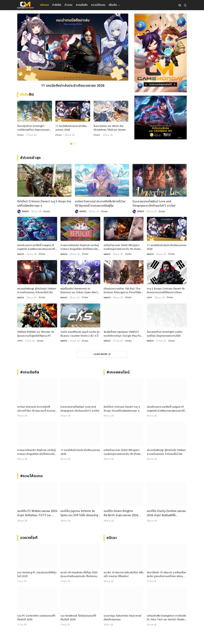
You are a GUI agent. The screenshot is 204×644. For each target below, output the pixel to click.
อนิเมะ (112, 538)
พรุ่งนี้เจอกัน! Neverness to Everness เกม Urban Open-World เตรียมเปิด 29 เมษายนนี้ (80, 291)
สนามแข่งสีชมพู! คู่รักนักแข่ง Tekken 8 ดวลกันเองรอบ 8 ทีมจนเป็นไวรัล (37, 291)
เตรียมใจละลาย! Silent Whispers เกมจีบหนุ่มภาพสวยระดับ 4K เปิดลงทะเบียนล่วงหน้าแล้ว (122, 247)
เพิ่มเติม (113, 5)
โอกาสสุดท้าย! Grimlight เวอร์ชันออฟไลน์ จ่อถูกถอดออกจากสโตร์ (33, 128)
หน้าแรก (44, 5)
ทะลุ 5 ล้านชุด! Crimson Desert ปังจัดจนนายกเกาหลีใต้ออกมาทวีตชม (166, 291)
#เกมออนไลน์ (118, 372)
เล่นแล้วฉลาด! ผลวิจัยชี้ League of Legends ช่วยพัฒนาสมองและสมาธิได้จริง (37, 247)
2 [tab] (74, 144)
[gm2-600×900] (161, 53)
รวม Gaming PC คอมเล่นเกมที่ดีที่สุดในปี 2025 (37, 574)
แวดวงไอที (29, 538)
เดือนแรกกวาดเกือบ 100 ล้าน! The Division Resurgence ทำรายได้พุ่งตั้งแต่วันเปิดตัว (122, 291)
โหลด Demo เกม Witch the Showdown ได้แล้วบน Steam (110, 128)
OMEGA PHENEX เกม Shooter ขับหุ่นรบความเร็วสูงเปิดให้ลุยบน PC (36, 334)
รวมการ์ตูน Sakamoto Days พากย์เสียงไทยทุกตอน (123, 618)
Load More (102, 354)
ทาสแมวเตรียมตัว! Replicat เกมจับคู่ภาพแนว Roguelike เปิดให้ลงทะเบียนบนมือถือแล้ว (80, 247)
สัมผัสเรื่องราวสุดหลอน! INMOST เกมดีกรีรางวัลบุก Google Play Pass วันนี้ (123, 334)
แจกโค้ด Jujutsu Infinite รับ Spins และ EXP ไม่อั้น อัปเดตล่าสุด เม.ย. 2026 (80, 513)
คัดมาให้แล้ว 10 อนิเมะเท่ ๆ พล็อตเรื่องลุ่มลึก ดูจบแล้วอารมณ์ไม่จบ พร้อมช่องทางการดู (166, 575)
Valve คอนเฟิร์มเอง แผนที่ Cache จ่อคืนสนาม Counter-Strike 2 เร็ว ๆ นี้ (80, 334)
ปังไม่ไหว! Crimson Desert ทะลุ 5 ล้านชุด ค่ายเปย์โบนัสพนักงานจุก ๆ (44, 204)
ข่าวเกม (68, 5)
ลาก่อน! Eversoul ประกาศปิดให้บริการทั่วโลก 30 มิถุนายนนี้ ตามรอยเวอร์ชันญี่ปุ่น (100, 204)
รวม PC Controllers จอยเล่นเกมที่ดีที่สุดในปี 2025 (36, 618)
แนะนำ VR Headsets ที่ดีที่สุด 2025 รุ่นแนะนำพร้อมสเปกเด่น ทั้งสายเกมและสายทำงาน (79, 575)
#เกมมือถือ (82, 5)
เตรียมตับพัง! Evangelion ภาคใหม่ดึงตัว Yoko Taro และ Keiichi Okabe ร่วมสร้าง (166, 618)
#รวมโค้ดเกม (98, 5)
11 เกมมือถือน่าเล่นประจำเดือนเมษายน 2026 (73, 86)
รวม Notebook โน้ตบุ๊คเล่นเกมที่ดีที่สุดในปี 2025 (78, 618)
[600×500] (161, 118)
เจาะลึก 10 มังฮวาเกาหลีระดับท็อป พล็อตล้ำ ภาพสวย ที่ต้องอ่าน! (124, 574)
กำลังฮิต (57, 5)
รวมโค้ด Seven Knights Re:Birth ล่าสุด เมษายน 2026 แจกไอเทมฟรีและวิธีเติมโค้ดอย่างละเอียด (122, 513)
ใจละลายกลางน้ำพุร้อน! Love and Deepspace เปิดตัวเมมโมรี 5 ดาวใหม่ (154, 204)
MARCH (25, 212)
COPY (150, 298)
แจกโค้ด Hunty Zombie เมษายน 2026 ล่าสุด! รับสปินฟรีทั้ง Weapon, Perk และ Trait (166, 513)
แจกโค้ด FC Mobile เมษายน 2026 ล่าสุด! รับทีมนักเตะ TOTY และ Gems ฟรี (37, 513)
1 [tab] (71, 144)
